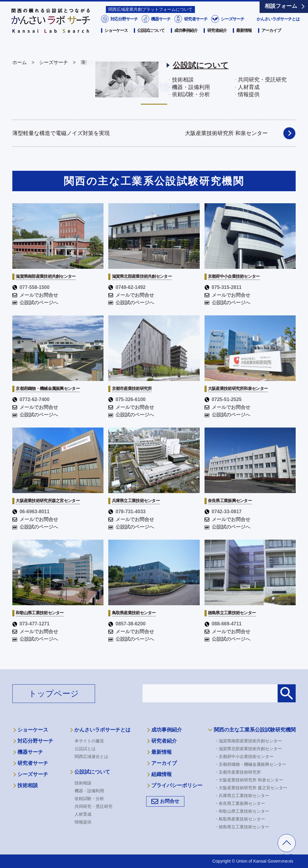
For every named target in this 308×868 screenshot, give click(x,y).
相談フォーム (281, 6)
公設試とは (85, 749)
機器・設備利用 (89, 791)
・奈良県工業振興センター (240, 803)
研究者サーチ (195, 29)
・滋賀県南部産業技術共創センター (248, 741)
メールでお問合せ (35, 295)
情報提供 (83, 822)
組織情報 (162, 774)
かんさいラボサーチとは (278, 29)
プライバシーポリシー (177, 785)
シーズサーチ (232, 29)
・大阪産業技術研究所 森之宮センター (251, 788)
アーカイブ (271, 41)
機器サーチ (161, 29)
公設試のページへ (35, 303)
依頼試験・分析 (89, 799)
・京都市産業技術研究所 (238, 772)
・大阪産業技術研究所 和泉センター (249, 780)
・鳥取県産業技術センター (240, 819)
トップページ (54, 694)
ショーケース (116, 41)
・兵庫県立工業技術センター (242, 796)
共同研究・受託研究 (94, 806)
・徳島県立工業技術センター (242, 827)
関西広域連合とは (91, 756)
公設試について (151, 41)
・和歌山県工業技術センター (242, 811)
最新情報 (244, 41)
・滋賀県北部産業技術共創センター (248, 749)
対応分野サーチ (124, 29)
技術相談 (28, 785)
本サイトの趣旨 (89, 741)
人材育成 (83, 814)
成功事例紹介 (186, 41)
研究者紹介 (217, 41)
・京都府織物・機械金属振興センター (250, 764)
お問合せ (170, 801)
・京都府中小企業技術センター (244, 756)
